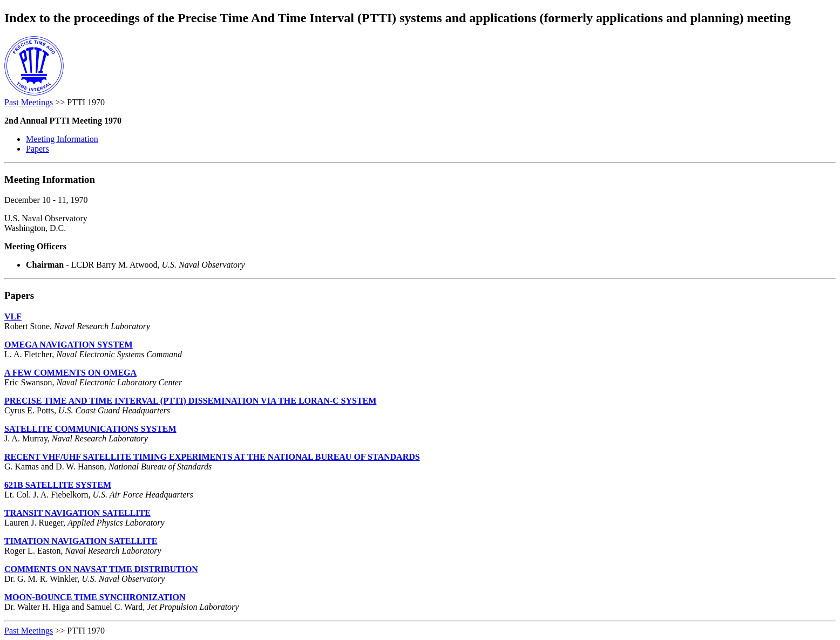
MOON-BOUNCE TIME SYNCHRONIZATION (95, 597)
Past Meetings (29, 102)
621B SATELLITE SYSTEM (58, 485)
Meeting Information (62, 139)
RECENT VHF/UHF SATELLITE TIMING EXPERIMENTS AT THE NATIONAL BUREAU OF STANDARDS (212, 457)
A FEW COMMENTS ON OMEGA (70, 373)
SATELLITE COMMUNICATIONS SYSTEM (90, 429)
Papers (38, 149)
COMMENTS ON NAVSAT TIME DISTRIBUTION (101, 569)
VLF (13, 316)
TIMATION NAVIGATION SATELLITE (81, 541)
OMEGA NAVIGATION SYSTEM (69, 345)
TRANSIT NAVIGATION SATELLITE (77, 513)
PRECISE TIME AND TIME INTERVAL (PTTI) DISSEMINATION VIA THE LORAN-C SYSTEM (190, 401)
